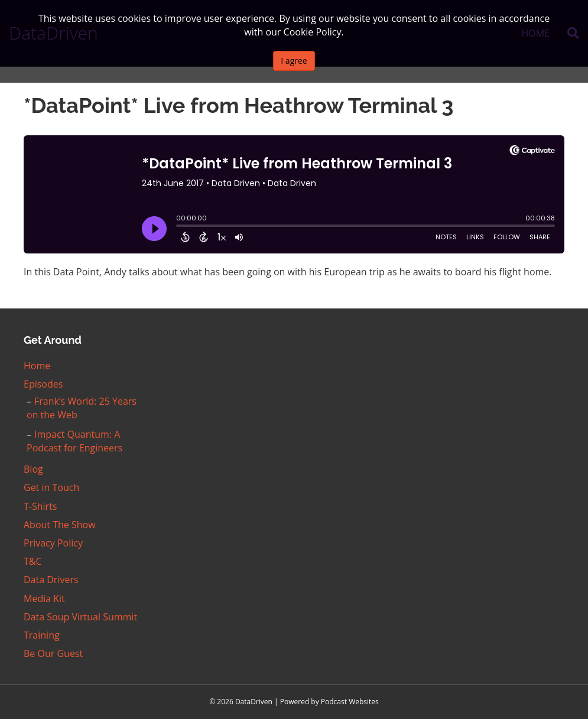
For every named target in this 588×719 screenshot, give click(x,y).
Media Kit (44, 598)
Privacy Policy (53, 543)
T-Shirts (40, 506)
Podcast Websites (350, 702)
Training (42, 635)
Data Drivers (51, 580)
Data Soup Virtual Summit (80, 617)
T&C (33, 561)
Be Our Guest (53, 653)
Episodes (43, 384)
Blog (33, 469)
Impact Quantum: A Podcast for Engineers (74, 441)
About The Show (60, 525)
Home (37, 366)
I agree (294, 61)
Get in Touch (51, 487)
